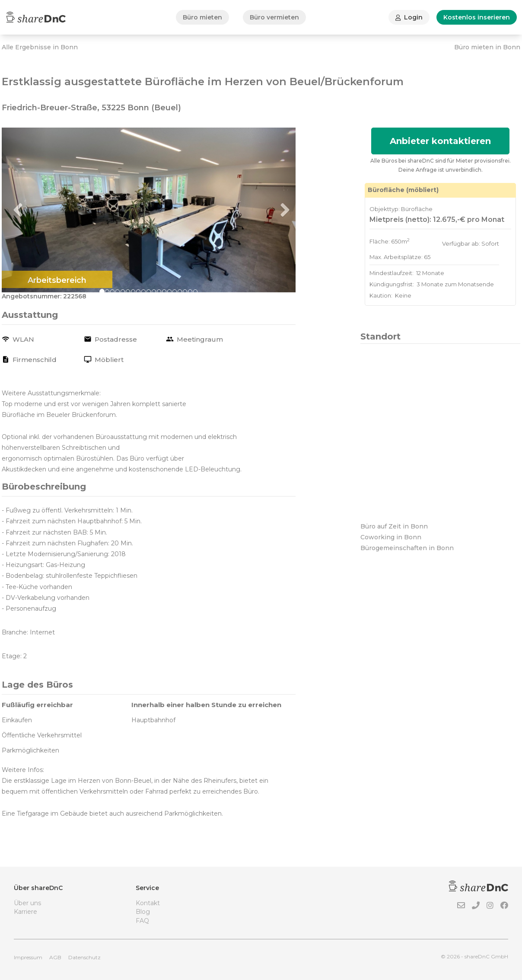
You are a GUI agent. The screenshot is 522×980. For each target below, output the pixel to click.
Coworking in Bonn (391, 537)
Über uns (27, 903)
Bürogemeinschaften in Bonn (407, 548)
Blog (143, 912)
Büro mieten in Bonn (487, 47)
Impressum (28, 957)
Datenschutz (84, 957)
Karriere (25, 912)
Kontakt (148, 903)
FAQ (142, 921)
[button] (24, 210)
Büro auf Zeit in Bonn (394, 526)
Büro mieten (202, 17)
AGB (55, 957)
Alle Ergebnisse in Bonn (40, 47)
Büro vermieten (274, 17)
